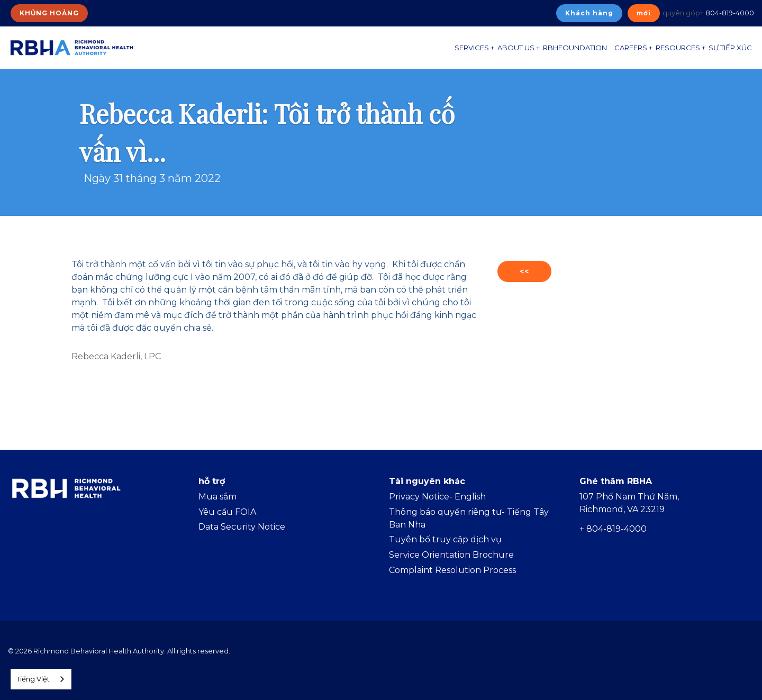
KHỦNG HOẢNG (49, 13)
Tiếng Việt (33, 679)
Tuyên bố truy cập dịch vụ (445, 539)
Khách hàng (589, 13)
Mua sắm (217, 497)
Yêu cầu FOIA (227, 512)
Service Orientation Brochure (451, 555)
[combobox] (41, 679)
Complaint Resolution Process (452, 570)
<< (524, 271)
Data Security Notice (242, 527)
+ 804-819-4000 (727, 13)
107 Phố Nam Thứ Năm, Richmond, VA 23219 (629, 503)
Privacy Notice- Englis (434, 497)
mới (644, 13)
